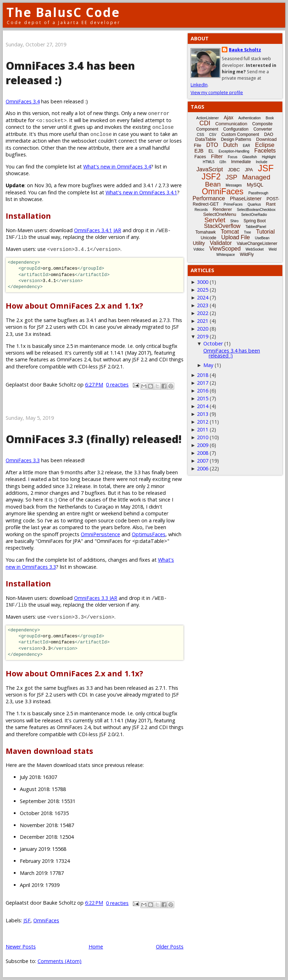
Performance (209, 198)
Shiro (234, 221)
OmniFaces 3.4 (23, 101)
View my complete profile (217, 93)
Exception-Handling (234, 151)
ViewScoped (225, 249)
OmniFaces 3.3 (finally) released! (94, 439)
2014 (203, 406)
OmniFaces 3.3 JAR (96, 598)
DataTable (206, 139)
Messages (234, 185)
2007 (203, 461)
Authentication (250, 118)
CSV (213, 135)
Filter (217, 156)
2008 (203, 453)
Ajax (228, 118)
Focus (233, 157)
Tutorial (266, 232)
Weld (273, 249)
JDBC (234, 170)
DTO (212, 145)
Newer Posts (21, 947)
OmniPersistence (100, 534)
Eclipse (265, 145)
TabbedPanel (256, 227)
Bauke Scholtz (245, 50)
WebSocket (255, 249)
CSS (201, 135)
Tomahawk (206, 232)
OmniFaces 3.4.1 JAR (98, 230)
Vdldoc (199, 249)
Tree (247, 232)
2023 (203, 305)
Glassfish (250, 157)
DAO (269, 134)
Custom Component (240, 134)
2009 (203, 445)
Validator (221, 243)
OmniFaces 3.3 (23, 460)
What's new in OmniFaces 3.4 (117, 167)
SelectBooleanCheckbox (256, 210)
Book (270, 118)
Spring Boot (255, 221)
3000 (203, 282)
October (213, 343)
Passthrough (258, 193)
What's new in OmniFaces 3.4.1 (141, 192)
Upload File (235, 237)
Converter (263, 129)
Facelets (265, 151)
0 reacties (117, 385)
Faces (200, 157)
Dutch (231, 145)
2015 (203, 398)
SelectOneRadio (254, 215)
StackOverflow (222, 226)
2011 (203, 429)
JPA (249, 170)
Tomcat (230, 232)
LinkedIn (199, 85)
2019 (203, 336)
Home (96, 947)
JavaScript (210, 169)
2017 (203, 383)
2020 (203, 329)
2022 (203, 313)
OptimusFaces (149, 534)
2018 (203, 375)
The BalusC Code (63, 12)
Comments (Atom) (60, 961)
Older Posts (170, 947)
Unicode (208, 238)
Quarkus (254, 204)
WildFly (247, 254)
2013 (203, 414)
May (208, 365)
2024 (203, 297)
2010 (203, 437)
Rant (271, 204)
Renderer (222, 209)
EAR (246, 146)
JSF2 (211, 177)
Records (201, 210)
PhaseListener (246, 199)
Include (261, 162)
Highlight (269, 157)
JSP (231, 177)
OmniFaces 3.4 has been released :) (232, 353)
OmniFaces (46, 920)
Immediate (241, 162)
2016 (203, 391)
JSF (27, 920)
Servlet (215, 220)
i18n (223, 162)
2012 (203, 422)
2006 (203, 468)
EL (211, 151)
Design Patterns (236, 139)
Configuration (236, 129)
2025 (203, 290)
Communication (231, 124)
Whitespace (226, 255)
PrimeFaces (233, 204)
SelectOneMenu (219, 214)
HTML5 (209, 162)
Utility (199, 243)
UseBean (262, 238)
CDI (205, 123)
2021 (203, 321)
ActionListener (207, 118)
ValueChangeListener (257, 243)
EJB (199, 151)
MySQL (255, 185)
